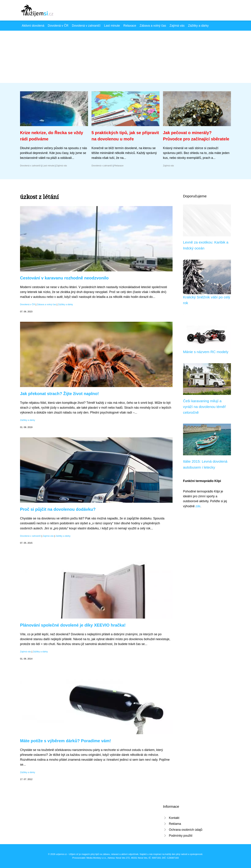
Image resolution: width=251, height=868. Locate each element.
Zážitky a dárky (198, 26)
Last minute (112, 26)
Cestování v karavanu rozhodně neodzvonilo (64, 278)
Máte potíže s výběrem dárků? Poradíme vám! (66, 741)
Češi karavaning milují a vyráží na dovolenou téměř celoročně (204, 407)
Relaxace (130, 26)
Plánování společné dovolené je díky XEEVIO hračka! (73, 625)
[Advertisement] (125, 57)
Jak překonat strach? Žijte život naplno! (59, 394)
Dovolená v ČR (58, 26)
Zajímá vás (177, 26)
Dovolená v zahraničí (86, 26)
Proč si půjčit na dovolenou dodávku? (58, 509)
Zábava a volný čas (153, 26)
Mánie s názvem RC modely (206, 352)
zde (198, 506)
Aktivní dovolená (33, 26)
